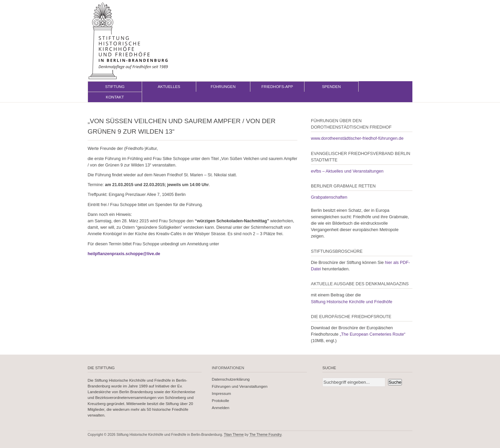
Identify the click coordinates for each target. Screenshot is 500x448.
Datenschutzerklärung (231, 379)
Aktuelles (169, 87)
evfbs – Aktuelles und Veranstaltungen (347, 171)
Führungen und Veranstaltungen (240, 386)
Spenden (332, 87)
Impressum (221, 394)
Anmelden (221, 408)
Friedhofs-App (277, 87)
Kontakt (115, 97)
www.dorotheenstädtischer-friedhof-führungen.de (357, 138)
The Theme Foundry (265, 434)
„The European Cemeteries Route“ (372, 334)
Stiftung (115, 87)
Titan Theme (234, 434)
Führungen (223, 87)
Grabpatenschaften (329, 197)
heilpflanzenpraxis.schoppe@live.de (124, 254)
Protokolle (220, 401)
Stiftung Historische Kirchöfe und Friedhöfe (352, 302)
